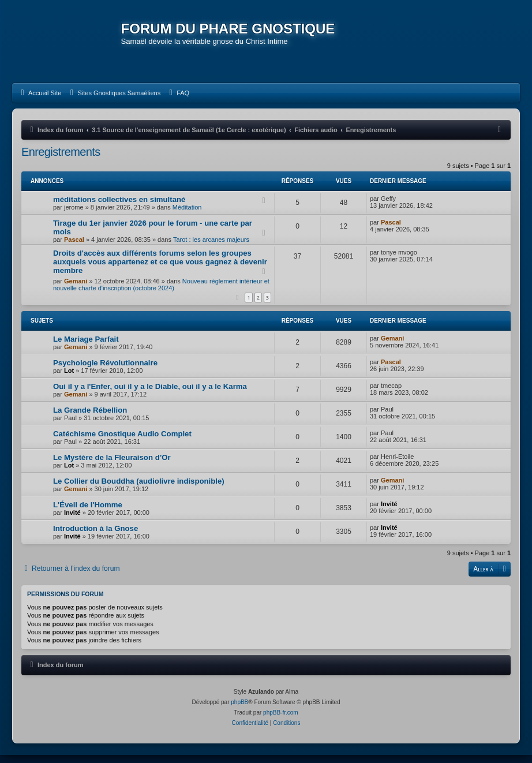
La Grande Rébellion (90, 418)
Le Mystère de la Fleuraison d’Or (112, 465)
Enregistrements (61, 160)
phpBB (239, 710)
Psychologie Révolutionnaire (105, 371)
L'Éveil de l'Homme (88, 513)
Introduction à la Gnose (95, 536)
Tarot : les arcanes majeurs (211, 248)
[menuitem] (40, 101)
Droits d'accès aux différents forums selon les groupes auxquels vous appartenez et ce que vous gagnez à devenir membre (160, 270)
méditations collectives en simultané (119, 207)
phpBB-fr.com (281, 721)
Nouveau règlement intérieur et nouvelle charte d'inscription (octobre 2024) (161, 293)
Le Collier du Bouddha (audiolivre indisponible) (139, 489)
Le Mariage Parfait (86, 347)
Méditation (187, 215)
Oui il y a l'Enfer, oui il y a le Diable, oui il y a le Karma (150, 394)
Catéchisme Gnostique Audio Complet (122, 442)
